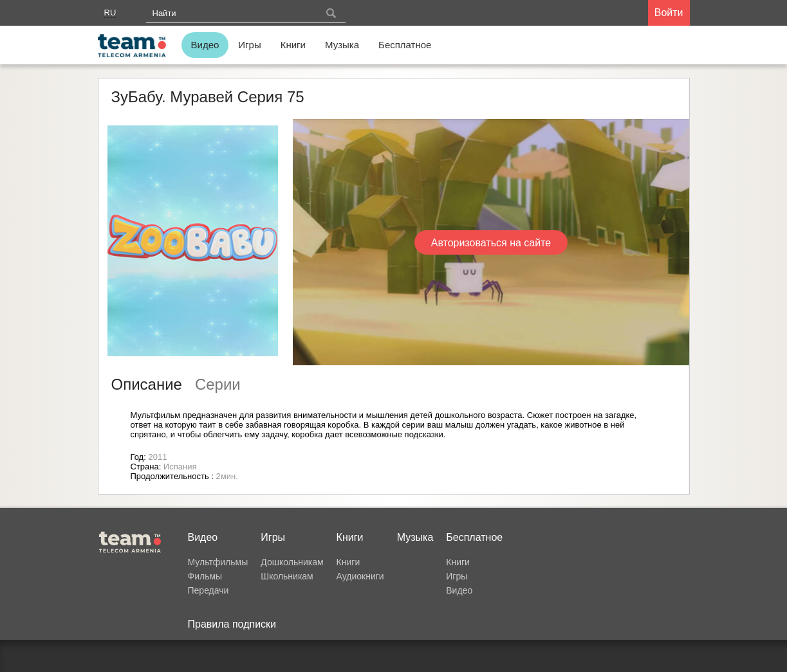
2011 (157, 457)
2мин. (227, 476)
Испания (180, 467)
